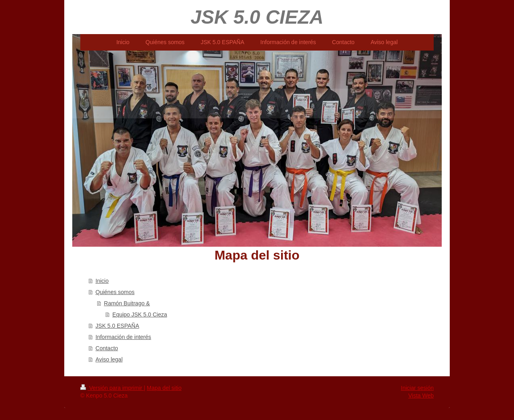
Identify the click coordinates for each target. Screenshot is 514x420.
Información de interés (123, 337)
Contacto (107, 348)
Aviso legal (109, 359)
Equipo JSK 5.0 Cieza (140, 314)
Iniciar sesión (417, 388)
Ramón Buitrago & (127, 303)
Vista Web (421, 396)
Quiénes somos (115, 292)
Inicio (102, 281)
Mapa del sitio (164, 388)
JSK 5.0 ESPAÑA (117, 326)
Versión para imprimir (112, 388)
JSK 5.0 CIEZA (257, 17)
